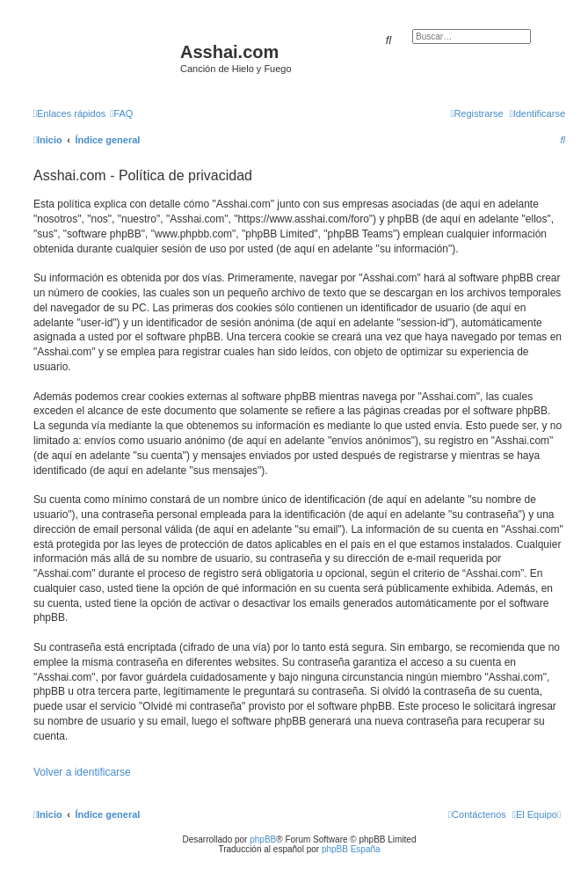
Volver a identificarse (82, 772)
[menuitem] (121, 113)
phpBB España (351, 849)
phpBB (263, 839)
